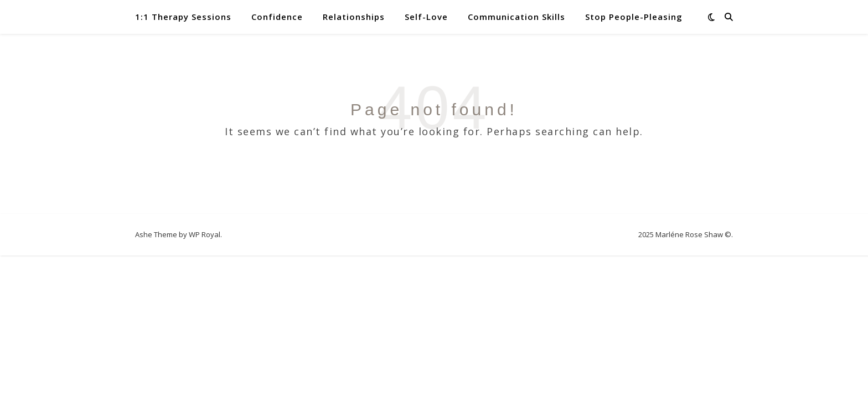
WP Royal (205, 234)
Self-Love (426, 17)
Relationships (354, 17)
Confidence (277, 17)
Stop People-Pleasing (634, 17)
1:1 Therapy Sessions (183, 17)
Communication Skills (516, 17)
